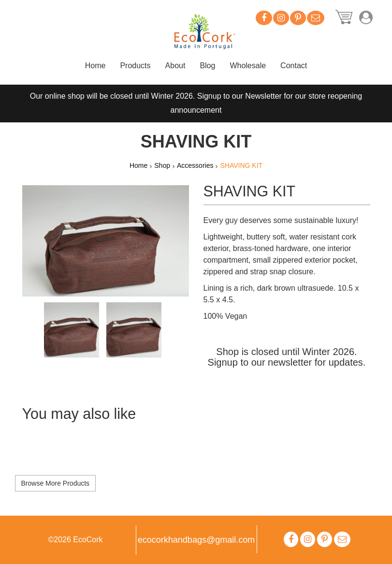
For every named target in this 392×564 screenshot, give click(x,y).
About (175, 66)
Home (95, 66)
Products (135, 66)
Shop (162, 165)
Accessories (195, 165)
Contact (294, 66)
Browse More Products (56, 483)
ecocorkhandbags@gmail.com (196, 540)
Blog (207, 66)
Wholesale (248, 66)
